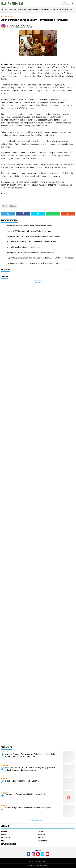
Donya (4, 835)
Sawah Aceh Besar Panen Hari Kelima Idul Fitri (25, 794)
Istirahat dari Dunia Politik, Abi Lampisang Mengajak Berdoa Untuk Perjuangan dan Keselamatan (31, 769)
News (6, 9)
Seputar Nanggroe (24, 9)
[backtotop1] (74, 866)
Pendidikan (45, 9)
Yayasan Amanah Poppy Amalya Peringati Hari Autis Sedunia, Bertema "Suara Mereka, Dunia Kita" (31, 755)
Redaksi (32, 861)
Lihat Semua (38, 282)
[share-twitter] (38, 214)
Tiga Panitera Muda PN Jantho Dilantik (22, 781)
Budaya (4, 831)
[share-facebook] (23, 214)
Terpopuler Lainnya (38, 820)
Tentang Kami (41, 861)
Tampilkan (70, 270)
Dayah (40, 831)
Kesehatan (36, 9)
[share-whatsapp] (53, 214)
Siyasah (65, 9)
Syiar (59, 9)
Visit (71, 9)
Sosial (53, 9)
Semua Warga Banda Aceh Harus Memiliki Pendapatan (28, 808)
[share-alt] (8, 214)
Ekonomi (13, 9)
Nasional (42, 838)
